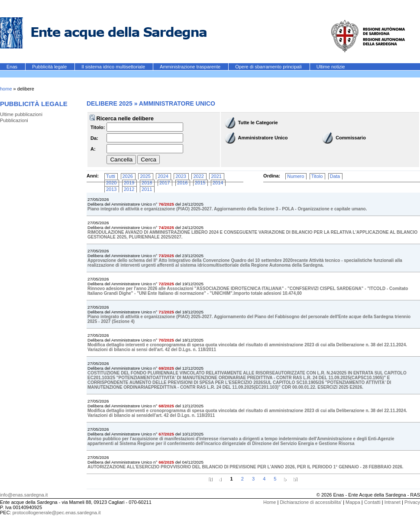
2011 (147, 189)
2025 (145, 176)
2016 (182, 183)
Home (270, 502)
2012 (129, 189)
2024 (163, 176)
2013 (111, 189)
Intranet (393, 502)
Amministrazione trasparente (191, 67)
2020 (111, 183)
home (6, 89)
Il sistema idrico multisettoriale (114, 67)
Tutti (111, 176)
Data (335, 176)
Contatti (372, 502)
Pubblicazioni (14, 120)
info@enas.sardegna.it (24, 495)
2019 (129, 183)
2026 (128, 176)
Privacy (412, 502)
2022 (198, 176)
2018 (147, 183)
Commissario (351, 138)
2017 (165, 183)
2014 (218, 183)
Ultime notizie (331, 67)
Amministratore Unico (263, 138)
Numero (296, 176)
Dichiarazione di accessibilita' (311, 502)
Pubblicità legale (50, 67)
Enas (13, 67)
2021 (216, 176)
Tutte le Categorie (258, 123)
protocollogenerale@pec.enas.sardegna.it (57, 513)
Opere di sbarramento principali (269, 67)
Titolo (317, 176)
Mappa (353, 502)
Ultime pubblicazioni (21, 114)
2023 (181, 176)
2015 (200, 183)
